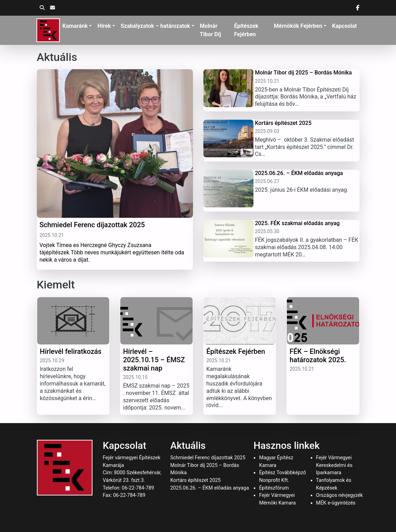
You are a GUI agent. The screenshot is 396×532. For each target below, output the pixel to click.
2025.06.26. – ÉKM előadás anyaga (210, 488)
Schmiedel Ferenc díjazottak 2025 (208, 458)
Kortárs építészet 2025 (196, 480)
